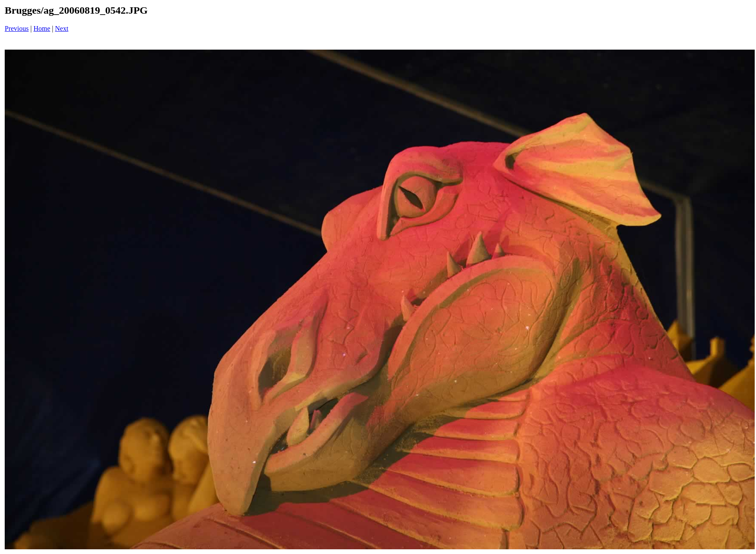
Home (42, 28)
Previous (17, 28)
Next (62, 28)
